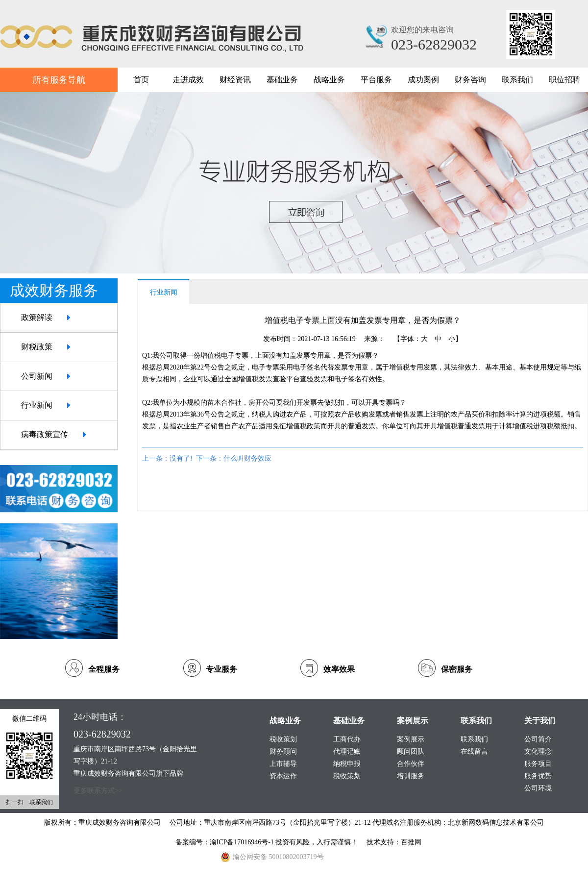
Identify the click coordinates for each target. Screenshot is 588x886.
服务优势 (538, 776)
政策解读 (37, 317)
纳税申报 (347, 764)
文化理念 (538, 751)
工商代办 (347, 739)
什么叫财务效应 (247, 458)
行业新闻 (37, 405)
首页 (141, 80)
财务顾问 (283, 751)
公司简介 (538, 739)
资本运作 (283, 776)
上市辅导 (283, 764)
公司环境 (538, 788)
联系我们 (474, 739)
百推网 (411, 842)
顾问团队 (411, 751)
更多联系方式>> (98, 791)
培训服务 (411, 776)
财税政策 (37, 347)
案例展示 (411, 739)
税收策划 (347, 776)
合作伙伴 (411, 764)
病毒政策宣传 (45, 434)
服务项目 (538, 764)
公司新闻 (37, 376)
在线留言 (474, 751)
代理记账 (347, 751)
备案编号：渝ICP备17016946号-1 (226, 842)
